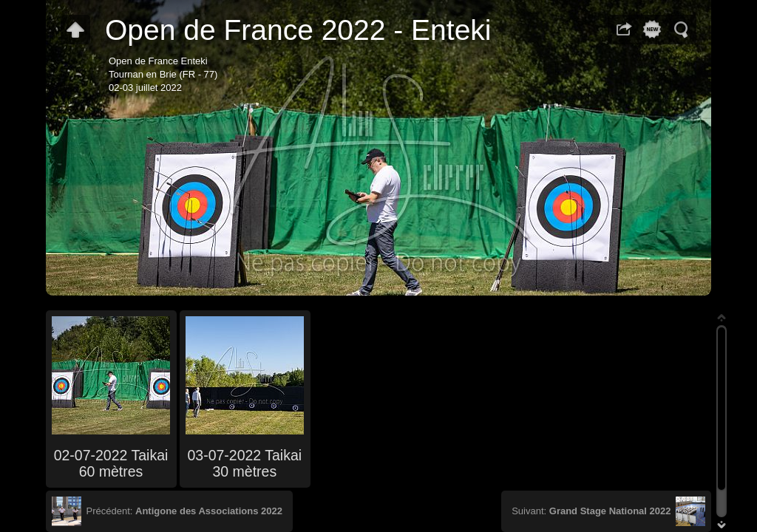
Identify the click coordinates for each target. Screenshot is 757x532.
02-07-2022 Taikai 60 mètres (111, 463)
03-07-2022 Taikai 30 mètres (244, 463)
